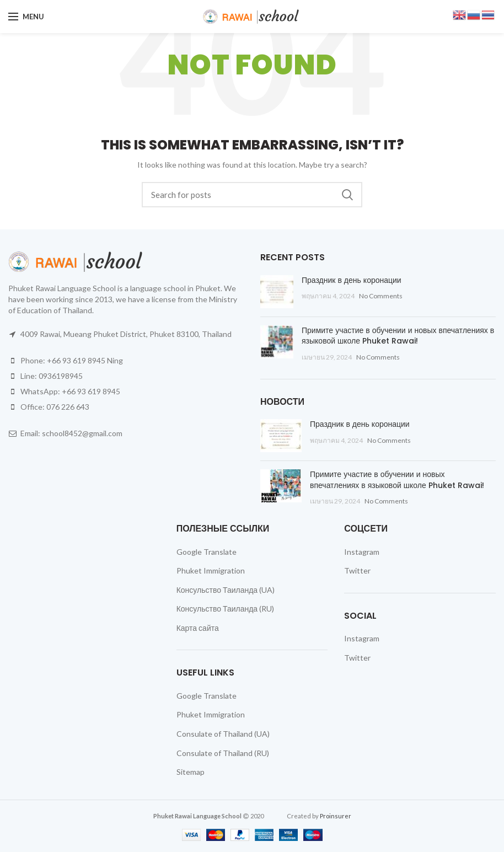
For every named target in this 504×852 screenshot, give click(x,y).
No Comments (381, 296)
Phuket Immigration (211, 570)
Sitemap (191, 772)
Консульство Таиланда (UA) (226, 590)
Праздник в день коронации (352, 280)
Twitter (357, 570)
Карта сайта (198, 628)
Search (347, 195)
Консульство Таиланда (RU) (225, 609)
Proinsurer (336, 816)
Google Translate (207, 552)
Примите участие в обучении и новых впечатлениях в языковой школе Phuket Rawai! (398, 336)
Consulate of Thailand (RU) (223, 753)
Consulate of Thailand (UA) (223, 734)
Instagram (362, 552)
